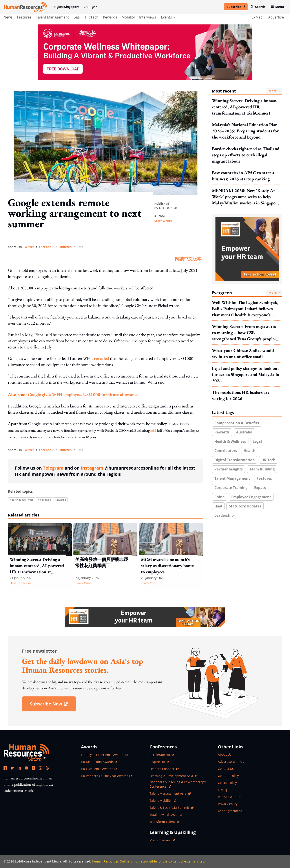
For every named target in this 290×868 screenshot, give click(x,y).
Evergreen (247, 293)
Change (91, 7)
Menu (277, 7)
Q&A (218, 506)
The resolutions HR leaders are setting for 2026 (241, 395)
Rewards (60, 500)
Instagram (92, 468)
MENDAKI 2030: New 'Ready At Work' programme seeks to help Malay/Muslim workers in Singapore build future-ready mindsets (246, 197)
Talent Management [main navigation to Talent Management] (52, 17)
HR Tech (268, 460)
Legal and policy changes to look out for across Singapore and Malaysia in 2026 (246, 374)
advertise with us (231, 762)
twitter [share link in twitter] (29, 247)
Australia (244, 432)
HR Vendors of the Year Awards (106, 776)
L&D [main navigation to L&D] (77, 17)
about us (225, 754)
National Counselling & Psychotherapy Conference (178, 784)
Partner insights (229, 469)
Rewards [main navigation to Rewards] (110, 17)
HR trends (44, 500)
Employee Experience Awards (104, 755)
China (220, 497)
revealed (101, 358)
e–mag (257, 17)
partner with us (230, 797)
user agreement (230, 811)
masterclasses (162, 840)
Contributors (226, 451)
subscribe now (53, 705)
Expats (260, 488)
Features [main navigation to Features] (24, 17)
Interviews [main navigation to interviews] (148, 17)
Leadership (224, 515)
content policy (228, 776)
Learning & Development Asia (173, 776)
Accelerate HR (162, 755)
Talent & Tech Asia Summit (171, 808)
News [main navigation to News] (8, 17)
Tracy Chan (83, 583)
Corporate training (231, 488)
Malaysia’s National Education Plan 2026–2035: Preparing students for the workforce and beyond (245, 131)
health (250, 451)
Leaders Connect (164, 769)
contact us (226, 769)
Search (258, 7)
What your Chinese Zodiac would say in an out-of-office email (243, 353)
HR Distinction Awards (99, 762)
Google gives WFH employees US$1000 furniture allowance (83, 394)
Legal (257, 441)
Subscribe (237, 7)
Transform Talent (164, 822)
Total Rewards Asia (166, 815)
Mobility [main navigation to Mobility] (128, 17)
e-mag (223, 790)
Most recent (247, 91)
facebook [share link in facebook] (46, 247)
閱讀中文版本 (188, 259)
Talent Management (232, 478)
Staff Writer (163, 221)
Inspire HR (159, 762)
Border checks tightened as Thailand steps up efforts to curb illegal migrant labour (246, 155)
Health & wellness (21, 500)
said (153, 430)
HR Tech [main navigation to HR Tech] (92, 17)
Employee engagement (251, 497)
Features (264, 478)
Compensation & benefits (237, 423)
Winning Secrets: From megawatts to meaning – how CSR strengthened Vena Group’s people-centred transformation (244, 333)
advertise (276, 17)
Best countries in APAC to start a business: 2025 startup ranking (243, 176)
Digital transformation (235, 460)
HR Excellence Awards (99, 769)
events (168, 17)
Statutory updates (245, 506)
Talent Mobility (163, 800)
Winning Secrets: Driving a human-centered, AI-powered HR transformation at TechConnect (245, 107)
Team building (262, 469)
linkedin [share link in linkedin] (65, 247)
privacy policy (228, 804)
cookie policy (227, 783)
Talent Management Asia (170, 793)
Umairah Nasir (20, 583)
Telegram (53, 468)
